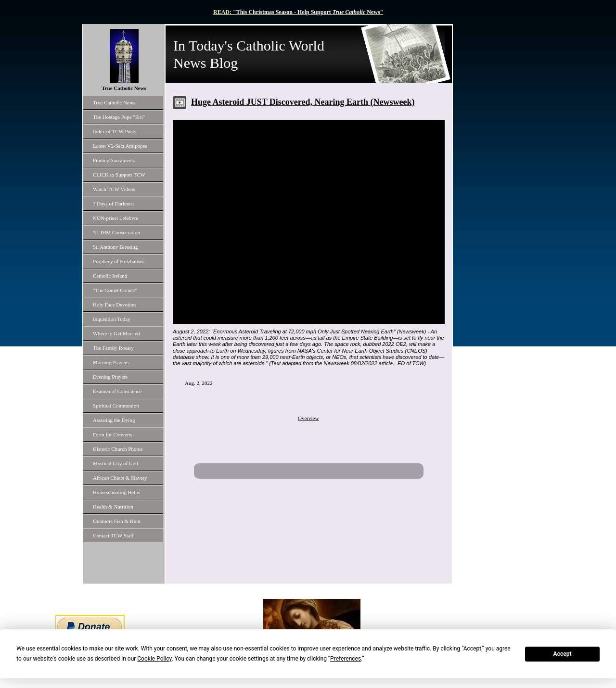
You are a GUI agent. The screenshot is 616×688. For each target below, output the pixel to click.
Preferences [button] (346, 659)
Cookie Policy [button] (154, 659)
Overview (308, 418)
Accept (563, 654)
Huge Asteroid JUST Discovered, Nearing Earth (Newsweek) (303, 102)
